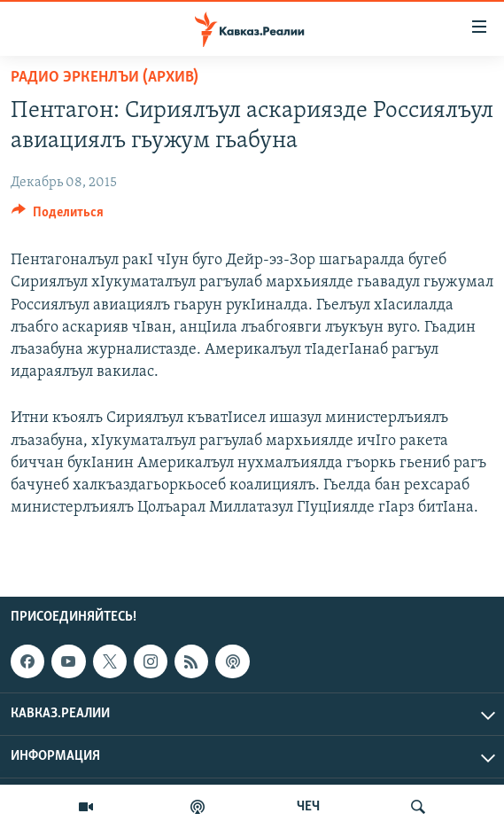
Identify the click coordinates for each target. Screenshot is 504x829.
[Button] (58, 216)
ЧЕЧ (308, 807)
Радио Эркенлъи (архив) (105, 78)
